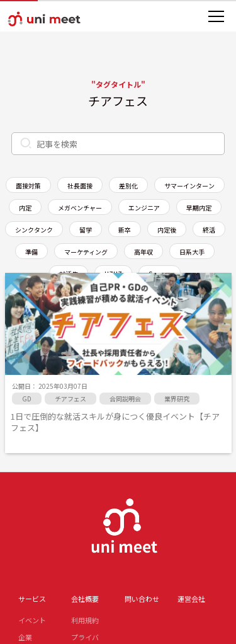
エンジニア (144, 208)
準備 (31, 252)
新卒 (125, 230)
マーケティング (86, 252)
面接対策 (28, 186)
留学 (86, 230)
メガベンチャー (80, 208)
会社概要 (85, 599)
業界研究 (177, 399)
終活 (209, 230)
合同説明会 (125, 399)
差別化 (128, 186)
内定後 (167, 230)
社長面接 (80, 186)
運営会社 (191, 599)
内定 (25, 208)
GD (27, 399)
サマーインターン (189, 186)
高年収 (143, 252)
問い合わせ (142, 599)
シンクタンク (34, 230)
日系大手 (192, 252)
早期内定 (199, 208)
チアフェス (70, 399)
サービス (32, 599)
